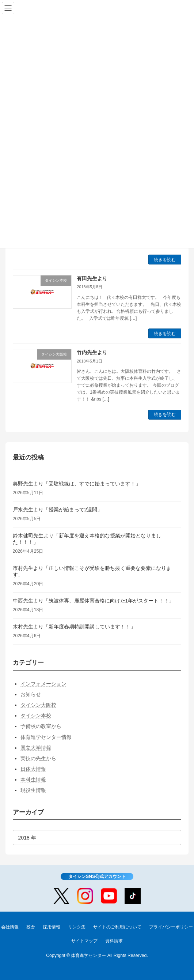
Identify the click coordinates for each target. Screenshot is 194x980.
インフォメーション (43, 684)
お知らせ (31, 694)
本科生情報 (33, 780)
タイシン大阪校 (38, 705)
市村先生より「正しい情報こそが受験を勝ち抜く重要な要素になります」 (92, 571)
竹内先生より (92, 352)
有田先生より (92, 278)
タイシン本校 (36, 716)
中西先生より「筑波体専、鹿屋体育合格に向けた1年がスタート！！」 (94, 601)
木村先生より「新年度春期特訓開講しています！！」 (74, 627)
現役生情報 (33, 791)
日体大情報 (33, 769)
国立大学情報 (36, 748)
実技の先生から (38, 758)
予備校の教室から (41, 726)
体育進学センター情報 (46, 737)
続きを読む (165, 260)
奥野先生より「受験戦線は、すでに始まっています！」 (77, 484)
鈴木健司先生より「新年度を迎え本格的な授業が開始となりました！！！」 (87, 539)
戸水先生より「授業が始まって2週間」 (58, 510)
